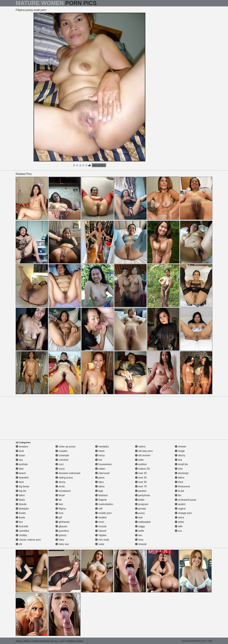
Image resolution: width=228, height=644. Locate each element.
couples (61, 451)
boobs (21, 513)
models (101, 517)
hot (99, 460)
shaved (141, 544)
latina (100, 486)
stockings (182, 473)
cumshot (62, 460)
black (20, 500)
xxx (178, 531)
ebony (60, 482)
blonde (21, 504)
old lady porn (144, 451)
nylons (140, 447)
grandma (62, 531)
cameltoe (22, 531)
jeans (100, 478)
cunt (59, 464)
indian (100, 469)
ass (19, 460)
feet (59, 504)
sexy (139, 540)
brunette (22, 526)
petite (140, 500)
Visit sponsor (99, 165)
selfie (140, 531)
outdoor (141, 464)
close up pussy (65, 447)
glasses (61, 526)
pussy (140, 513)
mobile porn (103, 513)
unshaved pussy (186, 500)
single (180, 451)
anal (20, 451)
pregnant (142, 504)
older (139, 460)
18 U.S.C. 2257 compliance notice (66, 641)
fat (58, 500)
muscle (101, 526)
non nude (102, 540)
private (140, 509)
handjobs (102, 447)
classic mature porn (28, 540)
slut (178, 460)
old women (143, 455)
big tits (21, 491)
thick (179, 482)
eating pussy (64, 478)
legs (99, 491)
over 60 (141, 482)
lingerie (101, 500)
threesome (182, 486)
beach (21, 473)
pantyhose (142, 495)
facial (60, 495)
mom (100, 522)
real (139, 517)
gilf (59, 517)
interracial (102, 473)
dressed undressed (68, 473)
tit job (179, 491)
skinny (180, 455)
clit (19, 544)
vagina (180, 509)
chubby (21, 535)
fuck (59, 513)
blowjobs (22, 509)
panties (141, 491)
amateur (22, 447)
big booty (22, 486)
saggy (140, 526)
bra (19, 522)
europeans (63, 491)
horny (100, 455)
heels (100, 451)
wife (179, 526)
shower (180, 447)
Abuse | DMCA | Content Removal (32, 641)
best (20, 482)
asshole (22, 464)
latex (99, 482)
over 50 (141, 478)
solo (179, 469)
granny (61, 535)
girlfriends (63, 522)
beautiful (22, 478)
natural (101, 531)
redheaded (143, 522)
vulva (179, 517)
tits (178, 495)
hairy (60, 540)
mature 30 (142, 469)
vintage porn (183, 513)
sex (139, 535)
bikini (20, 495)
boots (20, 517)
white (179, 522)
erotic (60, 486)
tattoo (180, 478)
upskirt (180, 504)
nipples (101, 535)
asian (20, 455)
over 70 (141, 486)
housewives (103, 464)
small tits (181, 464)
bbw (20, 469)
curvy (60, 469)
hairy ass (62, 544)
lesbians (101, 495)
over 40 (141, 473)
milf (99, 509)
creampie (62, 455)
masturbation (104, 504)
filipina (61, 509)
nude (100, 544)
